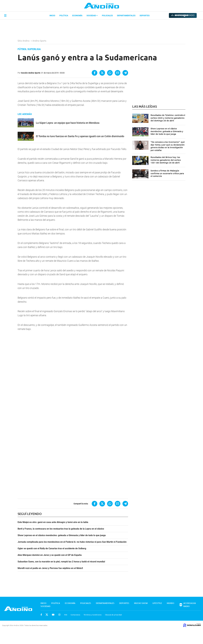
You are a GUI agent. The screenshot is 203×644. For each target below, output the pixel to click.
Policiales (107, 16)
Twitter (47, 615)
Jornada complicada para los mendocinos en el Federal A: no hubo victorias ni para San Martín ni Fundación (72, 542)
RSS (66, 615)
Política (64, 16)
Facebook (41, 615)
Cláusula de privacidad (113, 615)
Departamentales (126, 16)
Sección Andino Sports (31, 73)
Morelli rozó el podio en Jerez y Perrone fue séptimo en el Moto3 (50, 568)
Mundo (170, 603)
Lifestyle (157, 603)
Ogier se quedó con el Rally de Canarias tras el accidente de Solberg (52, 549)
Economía (77, 16)
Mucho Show (141, 603)
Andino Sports (40, 41)
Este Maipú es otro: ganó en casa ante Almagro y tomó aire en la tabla (53, 522)
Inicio (52, 16)
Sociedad (92, 16)
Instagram (59, 615)
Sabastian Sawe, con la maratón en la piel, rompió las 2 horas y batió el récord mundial (61, 562)
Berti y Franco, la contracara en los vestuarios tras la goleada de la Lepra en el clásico (61, 529)
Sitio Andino (24, 41)
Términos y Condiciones (93, 615)
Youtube (53, 615)
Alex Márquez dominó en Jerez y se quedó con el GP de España (50, 555)
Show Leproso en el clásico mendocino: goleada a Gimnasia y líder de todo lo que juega (62, 535)
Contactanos (75, 615)
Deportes (145, 16)
